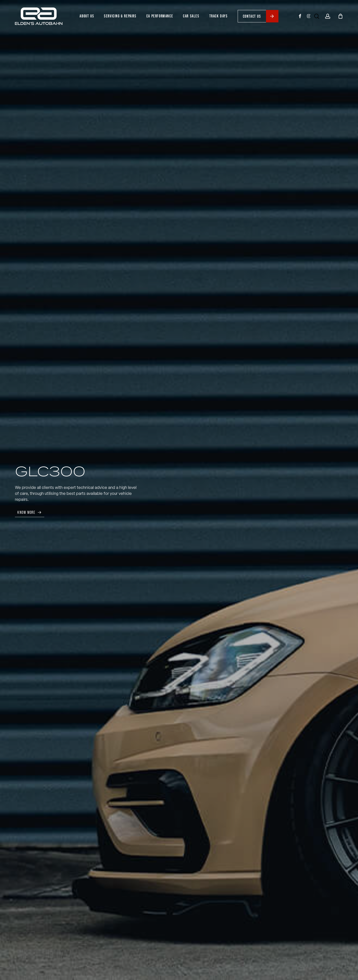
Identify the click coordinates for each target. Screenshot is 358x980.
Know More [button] (26, 512)
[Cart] (340, 16)
